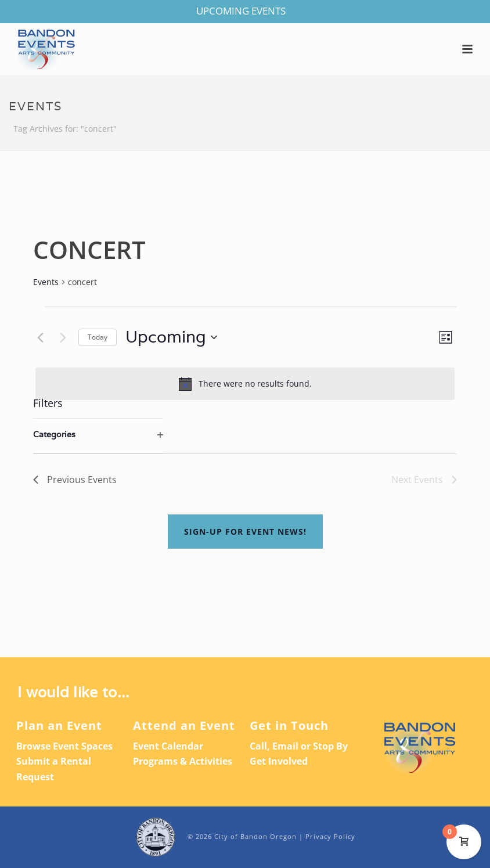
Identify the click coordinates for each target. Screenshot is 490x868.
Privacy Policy (330, 836)
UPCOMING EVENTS (241, 11)
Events (46, 282)
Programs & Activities (183, 761)
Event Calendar (168, 746)
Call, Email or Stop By (299, 746)
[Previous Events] (40, 337)
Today (98, 337)
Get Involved (279, 761)
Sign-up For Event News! (245, 532)
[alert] (245, 384)
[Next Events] (63, 337)
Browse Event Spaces (64, 746)
